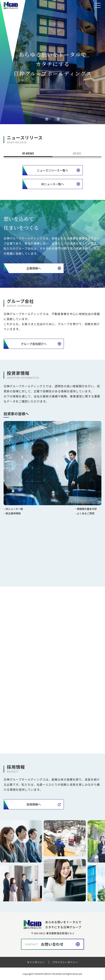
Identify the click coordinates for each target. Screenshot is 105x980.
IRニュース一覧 (14, 511)
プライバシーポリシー (65, 962)
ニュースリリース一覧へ (52, 170)
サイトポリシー (36, 962)
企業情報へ (32, 268)
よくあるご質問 (86, 515)
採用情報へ (34, 804)
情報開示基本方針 (87, 511)
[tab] (47, 119)
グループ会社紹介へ (34, 344)
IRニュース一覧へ (53, 184)
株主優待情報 (13, 515)
